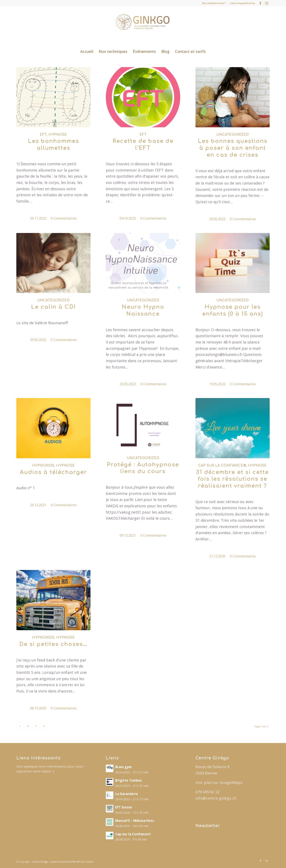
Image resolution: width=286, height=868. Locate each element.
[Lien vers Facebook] (260, 3)
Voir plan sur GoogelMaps (219, 782)
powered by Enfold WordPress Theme (72, 862)
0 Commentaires (64, 218)
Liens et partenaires (243, 3)
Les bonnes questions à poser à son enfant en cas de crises (233, 148)
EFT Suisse (124, 807)
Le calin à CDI (53, 307)
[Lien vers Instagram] (267, 3)
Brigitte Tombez (129, 780)
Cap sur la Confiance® (222, 466)
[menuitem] (214, 3)
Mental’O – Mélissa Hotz (135, 821)
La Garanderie (127, 794)
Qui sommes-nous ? (214, 3)
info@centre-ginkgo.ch (216, 798)
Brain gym (123, 767)
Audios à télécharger (53, 472)
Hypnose (58, 135)
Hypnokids (43, 466)
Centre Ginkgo (40, 862)
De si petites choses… (53, 644)
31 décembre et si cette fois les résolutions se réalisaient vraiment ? (232, 479)
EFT (43, 135)
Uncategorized (232, 135)
